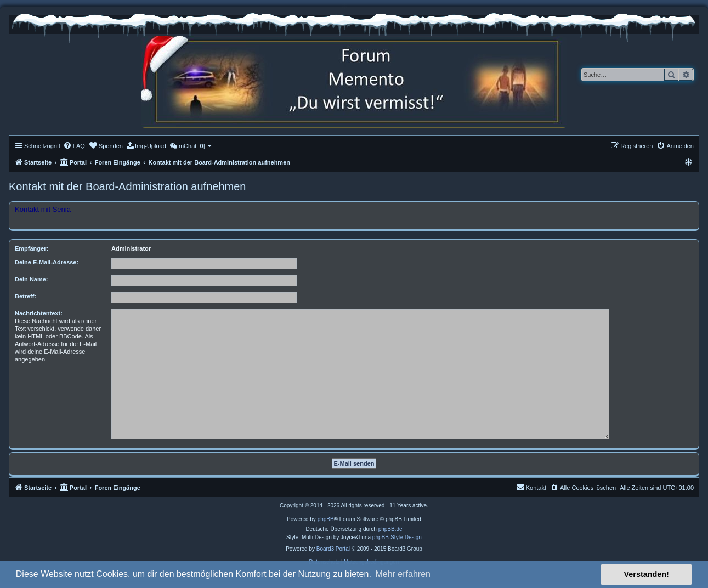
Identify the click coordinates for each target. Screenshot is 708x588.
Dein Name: (32, 279)
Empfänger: (32, 248)
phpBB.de (390, 529)
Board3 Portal (333, 549)
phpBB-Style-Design (397, 537)
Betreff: (26, 296)
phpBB (326, 519)
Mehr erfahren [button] (403, 574)
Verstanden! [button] (647, 574)
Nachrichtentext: (39, 313)
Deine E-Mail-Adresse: (47, 262)
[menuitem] (74, 146)
